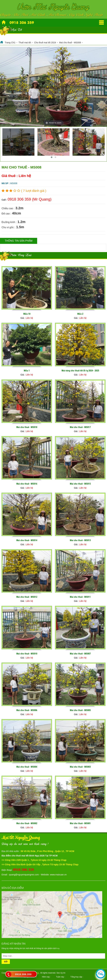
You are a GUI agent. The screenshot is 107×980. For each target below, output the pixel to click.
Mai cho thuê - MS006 (27, 710)
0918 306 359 (22, 22)
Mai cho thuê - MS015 (80, 484)
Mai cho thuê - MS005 (80, 710)
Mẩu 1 (27, 371)
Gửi (6, 962)
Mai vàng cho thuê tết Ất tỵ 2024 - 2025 (80, 371)
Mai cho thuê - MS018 (27, 427)
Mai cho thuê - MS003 (80, 767)
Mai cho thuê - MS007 (80, 654)
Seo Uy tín (61, 973)
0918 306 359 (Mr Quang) (30, 199)
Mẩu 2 (80, 314)
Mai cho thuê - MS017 (80, 427)
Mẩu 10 (27, 314)
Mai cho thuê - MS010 (27, 654)
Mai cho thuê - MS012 (27, 597)
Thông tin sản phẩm (19, 241)
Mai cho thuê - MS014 (27, 540)
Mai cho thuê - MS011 (80, 597)
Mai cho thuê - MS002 (27, 823)
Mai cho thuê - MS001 (80, 823)
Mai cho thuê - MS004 (27, 767)
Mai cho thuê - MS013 (80, 540)
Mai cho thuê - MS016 (27, 484)
